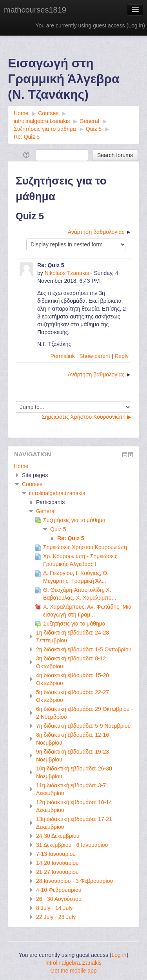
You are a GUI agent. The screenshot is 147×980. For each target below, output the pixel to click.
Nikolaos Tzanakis (67, 273)
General (46, 511)
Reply (122, 356)
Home (21, 466)
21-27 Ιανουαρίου (57, 872)
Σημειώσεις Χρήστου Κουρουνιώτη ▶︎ (86, 417)
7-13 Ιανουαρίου (56, 854)
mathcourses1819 (35, 10)
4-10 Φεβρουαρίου (59, 890)
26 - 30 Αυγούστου (59, 899)
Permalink (63, 356)
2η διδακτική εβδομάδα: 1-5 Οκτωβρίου (84, 649)
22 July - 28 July (56, 917)
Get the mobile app (73, 971)
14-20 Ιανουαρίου (57, 863)
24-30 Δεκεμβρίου (58, 836)
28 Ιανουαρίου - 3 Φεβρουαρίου (74, 881)
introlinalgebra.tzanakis (57, 493)
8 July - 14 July (54, 908)
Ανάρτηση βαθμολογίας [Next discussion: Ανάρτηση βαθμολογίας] (96, 232)
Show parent (95, 356)
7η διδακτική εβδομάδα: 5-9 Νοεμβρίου (83, 726)
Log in (136, 25)
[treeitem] (73, 466)
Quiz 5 (58, 529)
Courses (32, 484)
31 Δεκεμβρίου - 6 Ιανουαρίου (72, 845)
